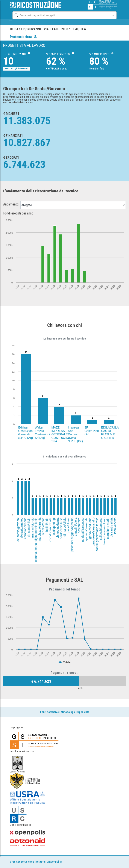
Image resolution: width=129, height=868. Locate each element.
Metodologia (68, 712)
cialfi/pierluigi (54, 526)
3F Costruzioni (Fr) (92, 431)
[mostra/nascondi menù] (10, 22)
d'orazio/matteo (22, 528)
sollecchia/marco (101, 529)
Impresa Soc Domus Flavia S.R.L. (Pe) (75, 434)
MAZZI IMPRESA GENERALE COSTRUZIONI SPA (62, 434)
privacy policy (54, 862)
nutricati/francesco (83, 530)
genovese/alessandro (93, 532)
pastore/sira (79, 525)
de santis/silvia (29, 527)
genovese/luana (90, 528)
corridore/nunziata (50, 530)
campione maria (108, 528)
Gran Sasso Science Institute (27, 862)
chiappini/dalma (58, 528)
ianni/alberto (115, 526)
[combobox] (61, 15)
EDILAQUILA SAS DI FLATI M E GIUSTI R (110, 433)
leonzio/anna (43, 526)
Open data (83, 712)
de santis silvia (111, 527)
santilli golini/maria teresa (97, 534)
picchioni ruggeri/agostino (72, 535)
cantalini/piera (76, 527)
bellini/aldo (47, 525)
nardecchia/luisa (61, 528)
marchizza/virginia (39, 530)
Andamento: (11, 204)
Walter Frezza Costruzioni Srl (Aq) (42, 433)
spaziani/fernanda (86, 529)
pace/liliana (68, 525)
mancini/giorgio (32, 528)
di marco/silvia (65, 527)
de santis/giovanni (18, 530)
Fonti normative (49, 712)
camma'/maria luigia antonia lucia (36, 540)
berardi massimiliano (104, 531)
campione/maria (25, 528)
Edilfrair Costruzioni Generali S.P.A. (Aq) (26, 433)
